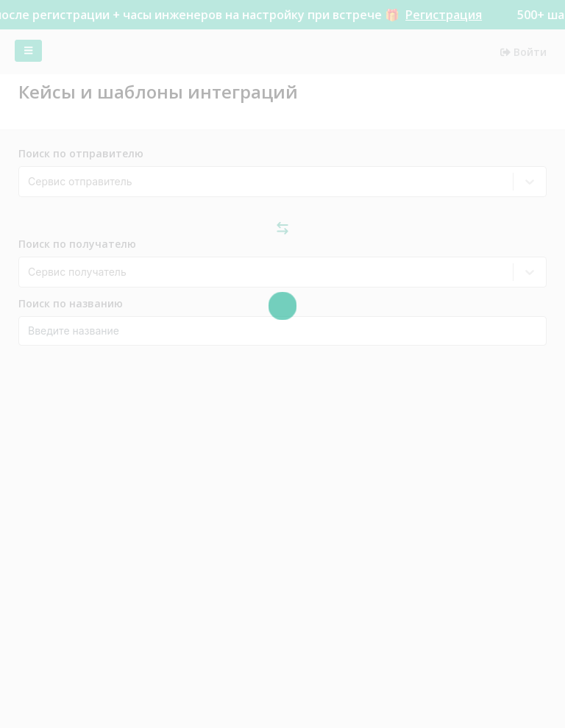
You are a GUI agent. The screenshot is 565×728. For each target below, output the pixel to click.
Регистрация (448, 15)
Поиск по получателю (77, 244)
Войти (523, 52)
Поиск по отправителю (81, 153)
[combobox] (29, 182)
